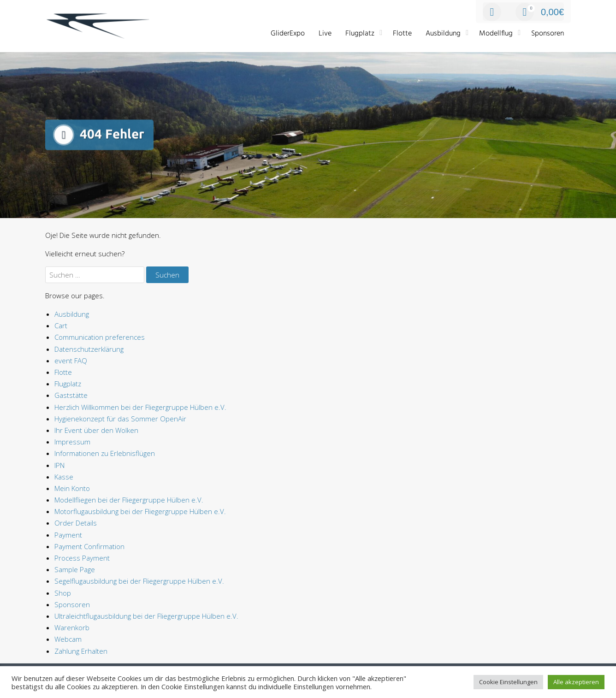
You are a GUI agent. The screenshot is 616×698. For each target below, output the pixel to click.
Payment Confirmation (89, 546)
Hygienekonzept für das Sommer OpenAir (120, 419)
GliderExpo (288, 34)
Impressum (72, 442)
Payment (68, 535)
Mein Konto (72, 488)
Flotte (402, 34)
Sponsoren (548, 34)
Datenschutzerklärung (89, 349)
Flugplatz (360, 34)
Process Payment (82, 558)
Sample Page (75, 569)
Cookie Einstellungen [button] (508, 682)
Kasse (64, 477)
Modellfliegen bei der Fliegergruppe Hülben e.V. (129, 500)
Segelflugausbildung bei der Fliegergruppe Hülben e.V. (139, 581)
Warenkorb (72, 627)
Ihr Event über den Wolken (96, 430)
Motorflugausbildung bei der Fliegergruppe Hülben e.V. (140, 511)
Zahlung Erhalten (81, 651)
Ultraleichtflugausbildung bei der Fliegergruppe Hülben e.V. (146, 616)
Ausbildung (443, 34)
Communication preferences (100, 337)
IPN (59, 465)
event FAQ (71, 361)
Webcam (68, 639)
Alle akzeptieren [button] (576, 682)
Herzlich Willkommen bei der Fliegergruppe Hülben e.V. (140, 407)
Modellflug (496, 34)
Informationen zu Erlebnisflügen (105, 453)
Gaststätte (71, 395)
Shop (63, 593)
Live (325, 34)
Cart (61, 325)
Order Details (76, 523)
